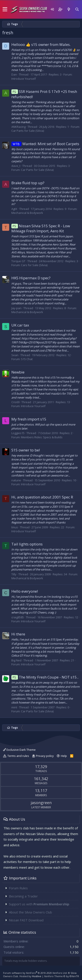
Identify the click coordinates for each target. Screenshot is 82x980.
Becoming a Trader (23, 896)
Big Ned (16, 660)
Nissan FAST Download (26, 920)
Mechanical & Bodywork (27, 213)
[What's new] (69, 9)
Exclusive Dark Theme (19, 750)
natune (16, 480)
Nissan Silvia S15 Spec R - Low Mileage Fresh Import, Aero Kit (41, 228)
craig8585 (18, 617)
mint (14, 707)
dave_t (16, 166)
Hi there (18, 634)
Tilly (14, 574)
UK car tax (20, 325)
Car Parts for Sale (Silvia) (28, 131)
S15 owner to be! (26, 450)
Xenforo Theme (62, 976)
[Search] (77, 9)
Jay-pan (16, 308)
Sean (15, 355)
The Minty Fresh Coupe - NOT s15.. (45, 677)
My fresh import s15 (29, 419)
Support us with (39, 904)
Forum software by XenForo (35, 973)
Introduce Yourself (24, 79)
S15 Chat (27, 359)
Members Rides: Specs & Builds (42, 437)
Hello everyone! (25, 591)
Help (64, 756)
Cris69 (15, 402)
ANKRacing (18, 127)
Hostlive (37, 976)
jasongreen (41, 803)
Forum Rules (18, 888)
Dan (14, 74)
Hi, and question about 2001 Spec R (42, 497)
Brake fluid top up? (28, 183)
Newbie (18, 372)
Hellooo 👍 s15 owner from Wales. (41, 44)
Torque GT (18, 261)
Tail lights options (27, 544)
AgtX (14, 209)
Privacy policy (45, 756)
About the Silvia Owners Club (31, 912)
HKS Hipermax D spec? (31, 278)
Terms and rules (18, 756)
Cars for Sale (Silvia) (34, 265)
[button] (5, 9)
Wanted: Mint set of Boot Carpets (45, 144)
